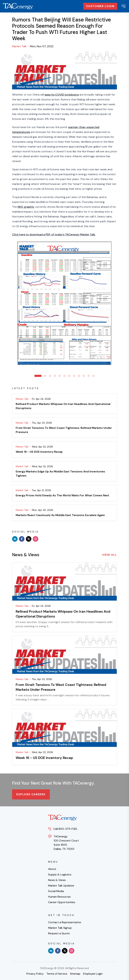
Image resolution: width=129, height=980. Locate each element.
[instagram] (36, 539)
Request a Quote (59, 933)
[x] (29, 539)
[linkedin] (15, 539)
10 (84, 376)
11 (89, 376)
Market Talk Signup (60, 928)
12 (93, 376)
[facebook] (22, 539)
